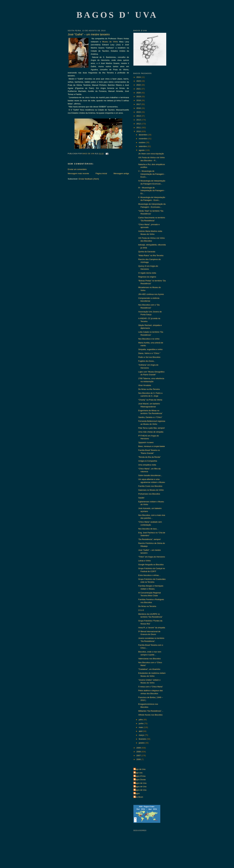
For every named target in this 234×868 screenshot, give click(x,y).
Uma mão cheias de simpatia (151, 432)
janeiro (142, 743)
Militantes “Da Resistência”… (151, 711)
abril (141, 731)
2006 (139, 759)
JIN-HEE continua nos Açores (151, 294)
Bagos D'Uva (140, 776)
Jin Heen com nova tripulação (151, 154)
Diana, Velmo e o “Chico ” (149, 353)
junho (141, 723)
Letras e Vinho (144, 561)
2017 (139, 104)
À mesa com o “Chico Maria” (151, 687)
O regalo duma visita (147, 273)
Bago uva (138, 773)
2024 (139, 77)
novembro (143, 139)
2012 (139, 124)
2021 (139, 89)
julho (141, 720)
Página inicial (101, 173)
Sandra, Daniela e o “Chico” (150, 417)
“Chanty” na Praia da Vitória (150, 400)
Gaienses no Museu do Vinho (151, 490)
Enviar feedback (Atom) (89, 179)
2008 (139, 752)
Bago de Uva (140, 769)
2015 (139, 112)
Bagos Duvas (140, 780)
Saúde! (141, 498)
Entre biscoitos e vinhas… (149, 575)
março (142, 735)
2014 (139, 116)
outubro (142, 142)
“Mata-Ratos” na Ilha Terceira (151, 255)
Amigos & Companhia (148, 461)
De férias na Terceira (147, 606)
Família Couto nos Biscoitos (150, 486)
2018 (139, 100)
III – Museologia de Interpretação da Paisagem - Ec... (152, 191)
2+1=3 (141, 610)
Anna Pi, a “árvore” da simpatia (152, 628)
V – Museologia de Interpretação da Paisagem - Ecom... (152, 174)
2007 (139, 756)
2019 (139, 97)
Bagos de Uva (140, 783)
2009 (139, 748)
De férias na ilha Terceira (149, 389)
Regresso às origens (147, 277)
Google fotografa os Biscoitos (151, 565)
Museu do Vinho (110, 42)
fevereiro (143, 739)
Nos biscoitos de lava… (148, 529)
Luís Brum (139, 797)
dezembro (143, 135)
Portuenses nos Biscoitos (149, 494)
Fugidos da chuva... (147, 361)
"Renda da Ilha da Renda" (149, 457)
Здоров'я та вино (146, 442)
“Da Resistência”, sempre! (149, 539)
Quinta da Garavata (147, 252)
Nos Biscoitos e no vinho (149, 339)
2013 (139, 120)
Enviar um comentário (77, 169)
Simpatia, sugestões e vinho (150, 349)
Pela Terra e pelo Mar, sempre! (151, 428)
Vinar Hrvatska (145, 385)
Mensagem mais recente (78, 173)
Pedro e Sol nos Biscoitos (149, 357)
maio (141, 727)
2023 (139, 81)
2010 (139, 131)
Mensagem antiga (121, 173)
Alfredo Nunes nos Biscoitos (150, 715)
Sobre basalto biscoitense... (150, 475)
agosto (142, 150)
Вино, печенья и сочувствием (151, 446)
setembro (143, 146)
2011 (139, 128)
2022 (139, 85)
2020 (139, 93)
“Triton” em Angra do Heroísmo (152, 557)
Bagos (137, 793)
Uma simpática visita (147, 465)
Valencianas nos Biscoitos (149, 659)
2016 (139, 108)
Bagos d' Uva (117, 15)
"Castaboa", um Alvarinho (149, 669)
